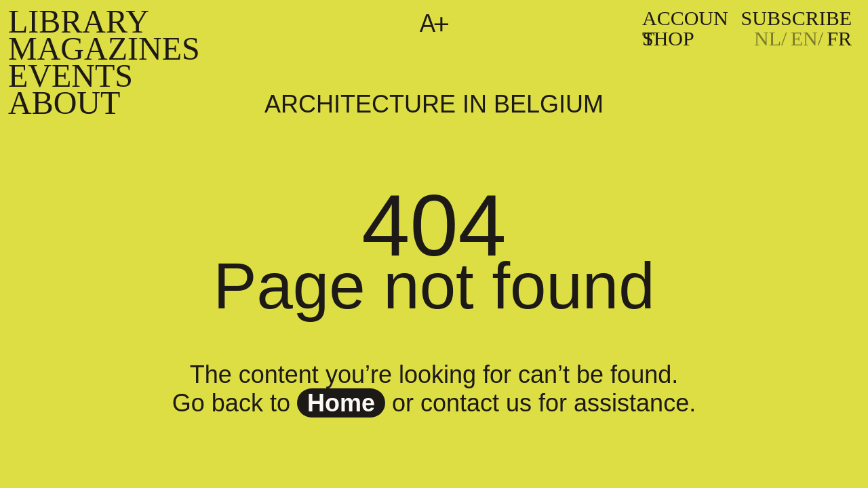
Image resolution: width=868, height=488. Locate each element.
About (64, 103)
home (341, 403)
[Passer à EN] (807, 39)
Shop (668, 38)
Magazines (104, 48)
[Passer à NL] (770, 39)
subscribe (796, 18)
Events (71, 76)
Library (79, 21)
